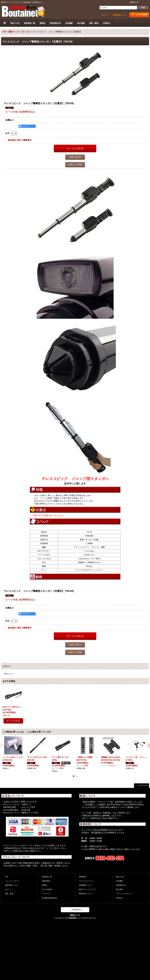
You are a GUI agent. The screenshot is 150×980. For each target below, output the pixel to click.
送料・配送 (9, 894)
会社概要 (119, 881)
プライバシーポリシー (124, 894)
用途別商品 (46, 881)
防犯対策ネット (75, 918)
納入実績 (119, 889)
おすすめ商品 (47, 889)
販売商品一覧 (47, 877)
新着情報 (82, 877)
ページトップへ (143, 785)
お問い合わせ (75, 157)
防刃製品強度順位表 (49, 898)
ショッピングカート (12, 881)
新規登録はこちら (120, 15)
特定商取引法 (121, 885)
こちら (26, 851)
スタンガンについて (86, 881)
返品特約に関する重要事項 (19, 140)
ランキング (46, 894)
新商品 (44, 885)
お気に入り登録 (75, 165)
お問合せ (119, 898)
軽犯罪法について (86, 894)
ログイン (105, 15)
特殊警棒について (86, 885)
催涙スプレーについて (87, 889)
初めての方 (120, 877)
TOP (7, 877)
